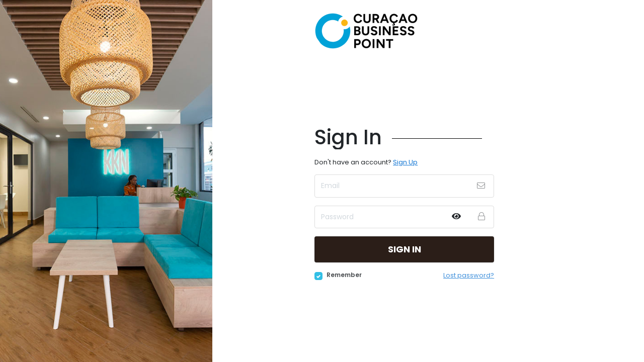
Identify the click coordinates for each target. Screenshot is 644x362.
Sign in (405, 249)
